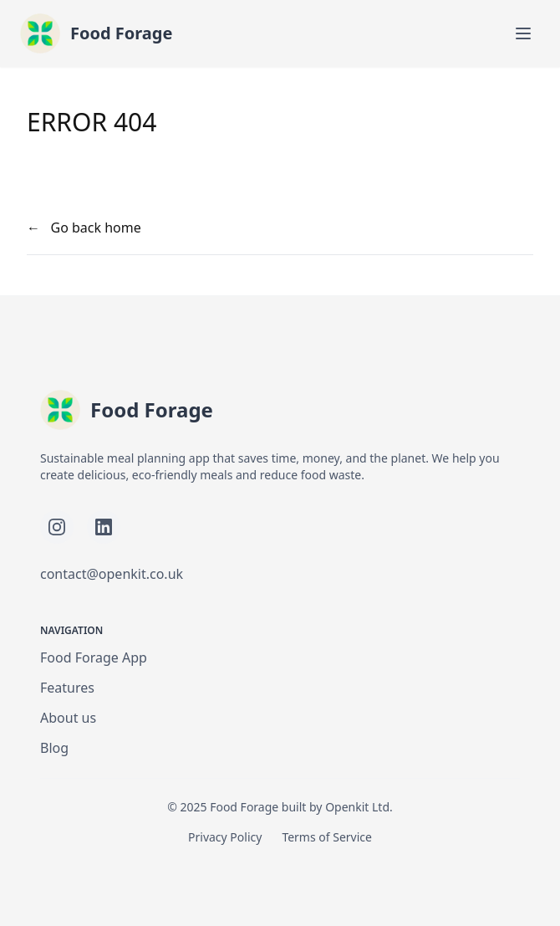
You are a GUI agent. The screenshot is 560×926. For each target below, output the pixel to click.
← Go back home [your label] (84, 228)
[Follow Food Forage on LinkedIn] (104, 527)
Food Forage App (94, 657)
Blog (54, 748)
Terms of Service (327, 837)
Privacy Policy (225, 837)
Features (67, 688)
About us (68, 718)
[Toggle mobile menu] (523, 33)
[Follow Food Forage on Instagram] (57, 527)
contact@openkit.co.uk (112, 574)
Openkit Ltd (357, 807)
